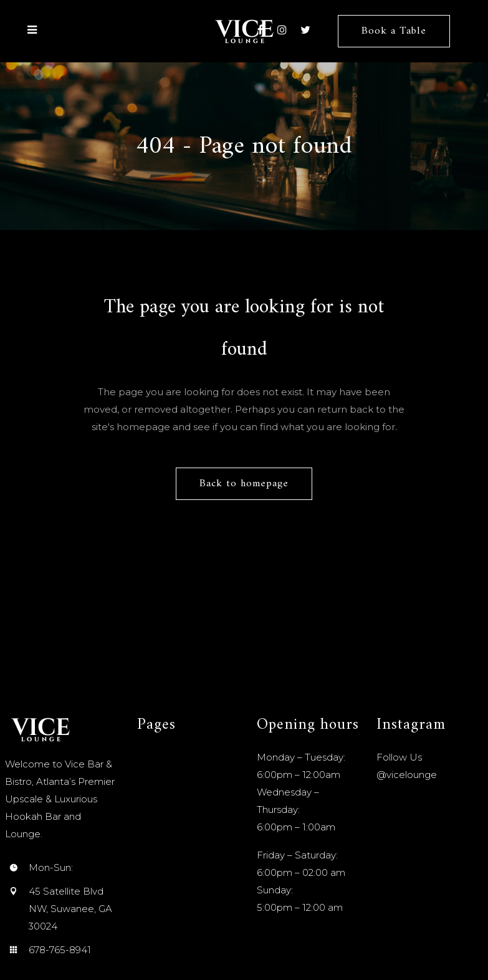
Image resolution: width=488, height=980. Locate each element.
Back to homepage (244, 484)
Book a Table (393, 31)
